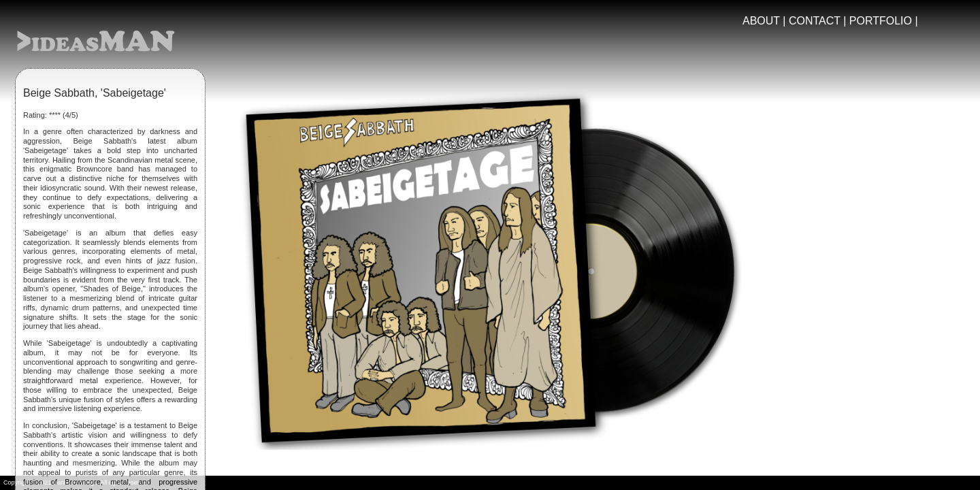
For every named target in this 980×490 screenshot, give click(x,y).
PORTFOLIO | (884, 21)
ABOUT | (766, 21)
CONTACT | (819, 21)
